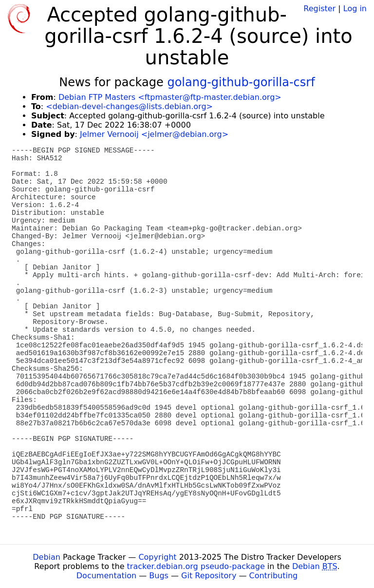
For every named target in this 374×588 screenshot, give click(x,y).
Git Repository (209, 576)
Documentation (106, 576)
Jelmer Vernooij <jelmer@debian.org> (154, 134)
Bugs (159, 576)
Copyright (157, 557)
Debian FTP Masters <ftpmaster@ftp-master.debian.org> (170, 97)
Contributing (274, 576)
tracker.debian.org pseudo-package (196, 566)
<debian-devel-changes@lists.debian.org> (129, 106)
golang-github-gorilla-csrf (241, 82)
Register (319, 9)
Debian (47, 557)
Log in (355, 9)
